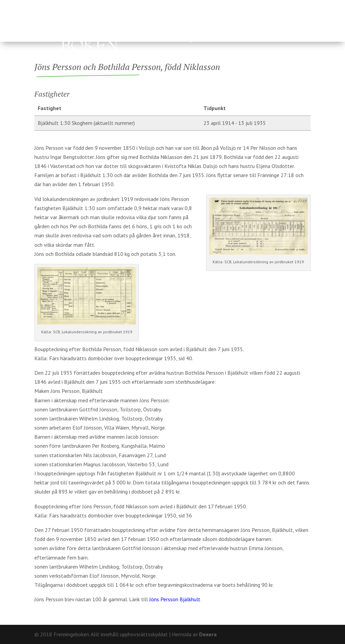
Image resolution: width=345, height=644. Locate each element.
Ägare (176, 24)
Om (277, 5)
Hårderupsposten (144, 40)
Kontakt (299, 5)
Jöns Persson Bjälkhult (175, 599)
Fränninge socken (231, 24)
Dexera (208, 634)
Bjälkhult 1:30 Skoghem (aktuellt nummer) (86, 123)
